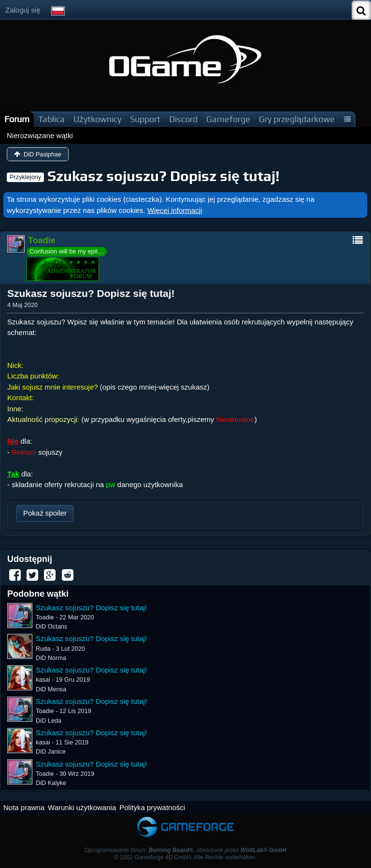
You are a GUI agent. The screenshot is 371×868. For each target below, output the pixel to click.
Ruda (43, 649)
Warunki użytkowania (82, 807)
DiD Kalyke (51, 783)
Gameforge (228, 119)
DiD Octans (51, 626)
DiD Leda (49, 721)
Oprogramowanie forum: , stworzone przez (185, 850)
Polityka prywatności (152, 807)
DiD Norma (51, 658)
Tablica (51, 119)
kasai (43, 679)
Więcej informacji (175, 210)
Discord (183, 119)
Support (145, 119)
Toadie (45, 617)
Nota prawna (24, 807)
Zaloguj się (23, 10)
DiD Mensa (51, 689)
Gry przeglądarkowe (297, 119)
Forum (17, 119)
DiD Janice (51, 751)
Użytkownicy (97, 119)
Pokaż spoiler (45, 513)
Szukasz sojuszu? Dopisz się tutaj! (164, 176)
